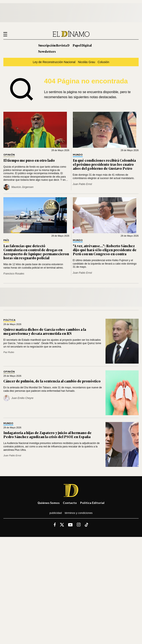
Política (9, 320)
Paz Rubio (9, 352)
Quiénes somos (49, 503)
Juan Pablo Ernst (82, 184)
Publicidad (55, 513)
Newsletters (47, 51)
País (6, 240)
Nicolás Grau (86, 62)
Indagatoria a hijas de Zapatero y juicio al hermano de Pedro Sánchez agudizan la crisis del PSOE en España (47, 435)
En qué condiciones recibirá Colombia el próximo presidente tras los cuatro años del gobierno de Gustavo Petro (104, 164)
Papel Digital (82, 45)
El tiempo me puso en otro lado (29, 160)
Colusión (103, 62)
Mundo (78, 155)
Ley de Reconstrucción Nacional (54, 62)
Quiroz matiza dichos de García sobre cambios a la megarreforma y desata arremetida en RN (45, 331)
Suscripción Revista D (54, 45)
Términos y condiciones (79, 513)
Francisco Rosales (14, 274)
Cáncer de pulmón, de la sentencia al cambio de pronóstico (52, 381)
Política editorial (92, 503)
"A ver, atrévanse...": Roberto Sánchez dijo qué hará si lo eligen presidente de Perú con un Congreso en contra (105, 250)
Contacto (70, 503)
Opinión (9, 155)
